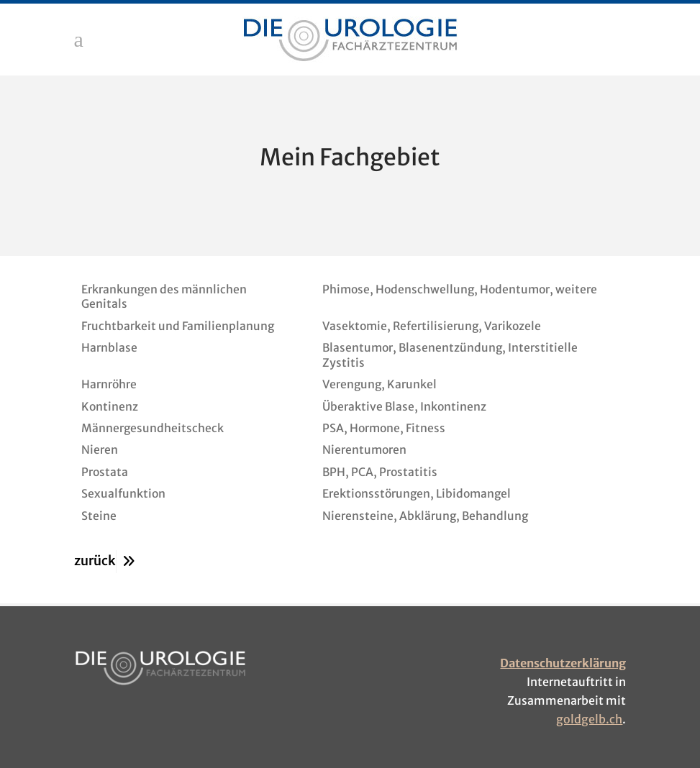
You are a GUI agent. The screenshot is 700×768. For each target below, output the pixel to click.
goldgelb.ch (589, 719)
